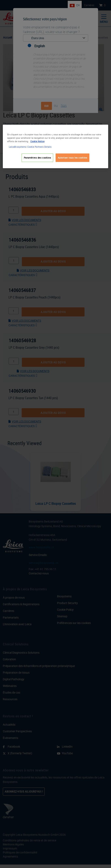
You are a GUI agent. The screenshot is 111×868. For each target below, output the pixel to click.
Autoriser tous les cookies (73, 158)
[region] (56, 146)
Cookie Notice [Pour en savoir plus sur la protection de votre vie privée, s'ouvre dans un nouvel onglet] (37, 141)
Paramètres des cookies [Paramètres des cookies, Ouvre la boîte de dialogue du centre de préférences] (38, 158)
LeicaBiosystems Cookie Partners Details (30, 147)
